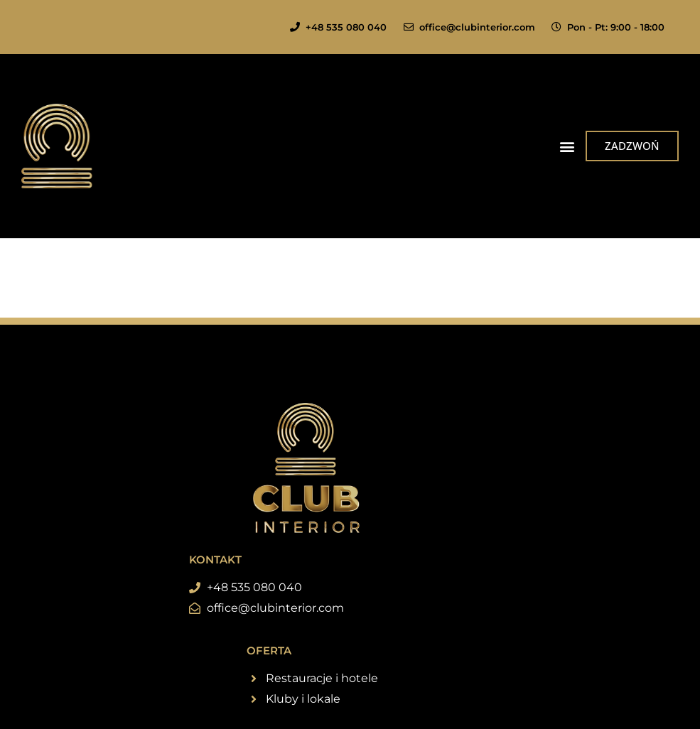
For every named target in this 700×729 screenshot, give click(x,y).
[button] (567, 146)
